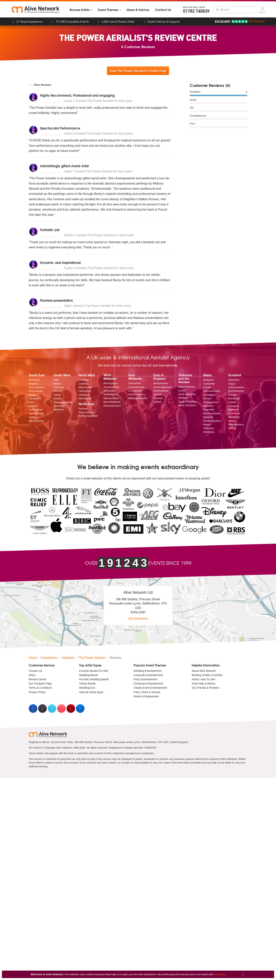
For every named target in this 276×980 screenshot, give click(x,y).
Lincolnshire (135, 391)
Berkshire (34, 380)
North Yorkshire (187, 394)
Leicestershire (137, 387)
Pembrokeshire (212, 421)
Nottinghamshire (138, 398)
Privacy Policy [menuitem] (37, 692)
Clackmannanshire (238, 387)
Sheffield (183, 398)
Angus (232, 384)
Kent (31, 402)
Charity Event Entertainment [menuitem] (150, 688)
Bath (56, 380)
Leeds (182, 391)
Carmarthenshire (213, 391)
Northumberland (88, 416)
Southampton (37, 413)
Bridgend (208, 380)
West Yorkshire (187, 405)
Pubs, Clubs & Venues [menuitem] (147, 692)
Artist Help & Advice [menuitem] (203, 684)
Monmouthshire (212, 413)
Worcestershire (112, 406)
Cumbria (83, 384)
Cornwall (59, 387)
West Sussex (36, 421)
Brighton (34, 384)
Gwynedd (209, 410)
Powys (207, 425)
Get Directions (138, 619)
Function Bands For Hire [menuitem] (94, 671)
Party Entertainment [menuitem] (145, 679)
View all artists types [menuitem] (91, 692)
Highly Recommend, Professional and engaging (77, 95)
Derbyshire (135, 383)
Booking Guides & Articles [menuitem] (207, 675)
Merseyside (85, 398)
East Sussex (36, 391)
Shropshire (110, 391)
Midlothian (234, 417)
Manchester (85, 387)
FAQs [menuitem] (32, 675)
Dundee (233, 395)
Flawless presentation (56, 300)
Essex (32, 395)
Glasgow (233, 406)
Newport (208, 417)
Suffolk (157, 402)
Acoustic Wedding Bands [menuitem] (94, 679)
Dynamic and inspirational (60, 262)
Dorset (58, 395)
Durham (83, 409)
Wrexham (209, 432)
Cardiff (207, 387)
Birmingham (110, 383)
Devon (57, 391)
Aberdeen (234, 380)
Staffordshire (111, 394)
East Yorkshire (187, 387)
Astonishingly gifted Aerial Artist (64, 166)
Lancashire (85, 391)
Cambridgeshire (163, 387)
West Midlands (112, 402)
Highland (233, 410)
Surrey (33, 417)
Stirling (232, 428)
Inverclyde (234, 413)
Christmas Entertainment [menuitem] (148, 684)
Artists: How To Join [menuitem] (203, 679)
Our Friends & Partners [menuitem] (205, 688)
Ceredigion (209, 395)
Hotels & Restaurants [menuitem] (146, 696)
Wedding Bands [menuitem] (89, 675)
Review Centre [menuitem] (38, 679)
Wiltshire (59, 410)
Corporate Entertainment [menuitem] (148, 675)
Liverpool (84, 395)
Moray (232, 421)
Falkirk (232, 402)
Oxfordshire (35, 410)
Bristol (57, 384)
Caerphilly (209, 384)
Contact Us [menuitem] (35, 671)
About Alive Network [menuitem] (204, 671)
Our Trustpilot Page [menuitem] (40, 684)
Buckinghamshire (38, 387)
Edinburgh (234, 398)
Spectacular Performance (60, 128)
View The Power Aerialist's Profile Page (138, 71)
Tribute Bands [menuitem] (87, 684)
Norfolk (157, 394)
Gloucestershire (63, 402)
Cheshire (84, 380)
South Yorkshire (187, 402)
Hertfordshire (161, 391)
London (33, 406)
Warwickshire (111, 398)
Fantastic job (50, 230)
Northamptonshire (138, 394)
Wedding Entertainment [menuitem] (148, 671)
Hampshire (35, 398)
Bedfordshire (161, 383)
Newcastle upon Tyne (88, 412)
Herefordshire (111, 387)
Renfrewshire (236, 425)
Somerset (59, 406)
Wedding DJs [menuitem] (87, 688)
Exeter (57, 398)
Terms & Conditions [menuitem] (40, 688)
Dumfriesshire (236, 391)
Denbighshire (211, 402)
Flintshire (208, 406)
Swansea (209, 428)
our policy (219, 974)
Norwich (158, 398)
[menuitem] (81, 10)
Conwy (207, 398)
